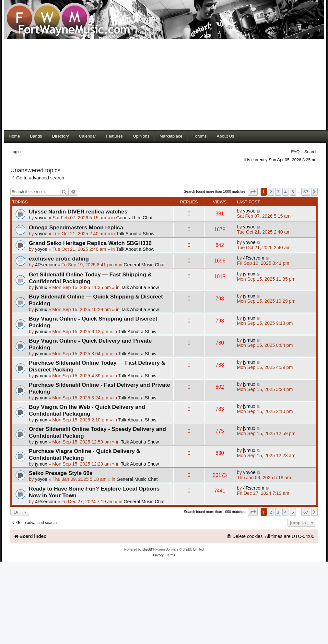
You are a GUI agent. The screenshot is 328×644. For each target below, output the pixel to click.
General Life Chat (134, 218)
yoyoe (41, 218)
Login (16, 152)
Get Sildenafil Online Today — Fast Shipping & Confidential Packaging (90, 278)
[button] (253, 192)
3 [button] (278, 192)
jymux (41, 287)
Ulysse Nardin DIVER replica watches (78, 212)
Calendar (88, 136)
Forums (200, 136)
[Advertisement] (145, 84)
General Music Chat (144, 265)
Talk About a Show (135, 234)
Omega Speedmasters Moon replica (76, 227)
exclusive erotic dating (59, 259)
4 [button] (285, 192)
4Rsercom (46, 265)
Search (311, 152)
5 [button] (293, 192)
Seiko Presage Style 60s (61, 473)
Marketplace (171, 136)
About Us (225, 136)
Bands (36, 136)
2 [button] (271, 192)
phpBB (147, 549)
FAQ (295, 152)
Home (14, 136)
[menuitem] (245, 536)
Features (114, 136)
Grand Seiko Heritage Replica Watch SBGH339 (90, 243)
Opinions (141, 136)
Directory (61, 136)
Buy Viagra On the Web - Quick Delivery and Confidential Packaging (87, 410)
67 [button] (306, 192)
